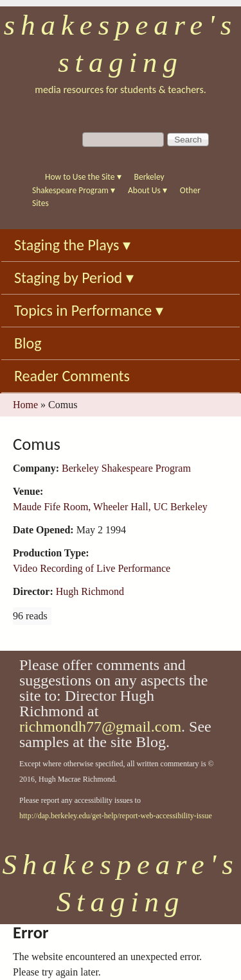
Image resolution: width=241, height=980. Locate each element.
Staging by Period (74, 278)
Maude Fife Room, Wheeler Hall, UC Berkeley (110, 507)
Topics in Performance (89, 310)
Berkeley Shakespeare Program (126, 468)
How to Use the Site (83, 177)
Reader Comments (72, 376)
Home (25, 405)
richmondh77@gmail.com (100, 726)
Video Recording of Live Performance (92, 568)
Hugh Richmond (90, 591)
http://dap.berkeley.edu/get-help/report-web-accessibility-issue (116, 816)
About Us (147, 190)
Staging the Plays (72, 245)
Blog (28, 343)
